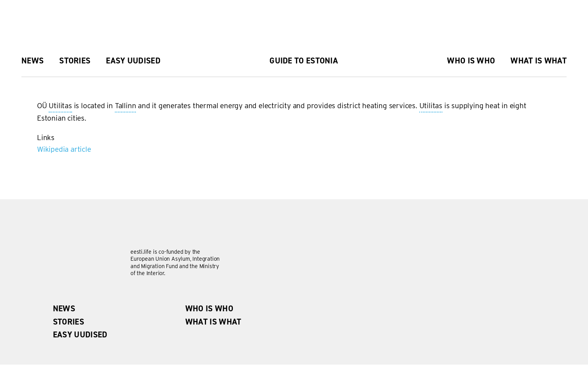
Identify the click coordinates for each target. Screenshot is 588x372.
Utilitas (60, 106)
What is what (539, 61)
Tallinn (126, 106)
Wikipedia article (64, 149)
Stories (75, 61)
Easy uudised (133, 61)
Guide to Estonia (304, 61)
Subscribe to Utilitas (40, 158)
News (33, 61)
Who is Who (471, 61)
